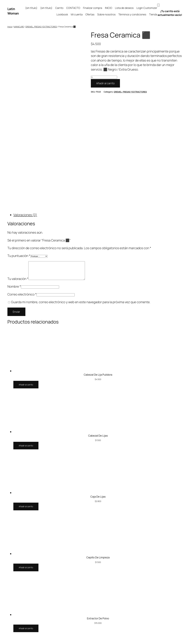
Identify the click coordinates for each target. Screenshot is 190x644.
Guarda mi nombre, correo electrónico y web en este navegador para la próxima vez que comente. (81, 189)
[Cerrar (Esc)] (10, 638)
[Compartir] (7, 638)
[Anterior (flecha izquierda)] (1, 643)
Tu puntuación (19, 140)
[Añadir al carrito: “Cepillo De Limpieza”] (26, 455)
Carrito (59, 8)
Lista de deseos (124, 8)
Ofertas (90, 14)
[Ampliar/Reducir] (1, 638)
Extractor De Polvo (98, 506)
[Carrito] (158, 5)
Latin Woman (13, 11)
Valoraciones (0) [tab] (25, 99)
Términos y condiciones (132, 14)
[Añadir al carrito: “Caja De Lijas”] (26, 394)
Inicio (10, 27)
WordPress (178, 593)
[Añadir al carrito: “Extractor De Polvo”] (26, 516)
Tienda (153, 14)
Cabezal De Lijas (98, 323)
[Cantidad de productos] (104, 77)
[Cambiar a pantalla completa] (4, 638)
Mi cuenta (77, 14)
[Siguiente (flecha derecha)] (4, 643)
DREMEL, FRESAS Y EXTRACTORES (41, 27)
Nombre (14, 174)
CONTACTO (73, 8)
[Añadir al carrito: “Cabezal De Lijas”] (26, 333)
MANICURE (19, 27)
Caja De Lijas (98, 384)
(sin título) (31, 8)
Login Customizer (147, 8)
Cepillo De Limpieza (98, 445)
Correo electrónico (22, 182)
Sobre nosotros (106, 14)
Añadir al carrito (105, 83)
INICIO (109, 8)
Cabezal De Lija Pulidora (98, 262)
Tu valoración (18, 166)
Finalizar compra (93, 8)
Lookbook (62, 14)
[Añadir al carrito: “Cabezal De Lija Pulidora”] (26, 272)
